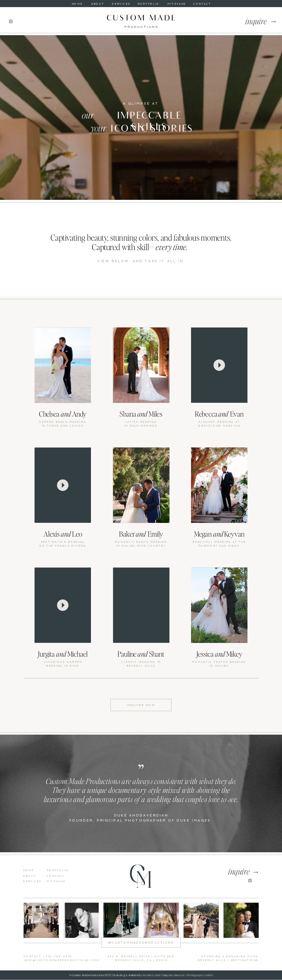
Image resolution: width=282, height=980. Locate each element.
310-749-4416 (59, 956)
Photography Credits (200, 975)
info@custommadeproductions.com (62, 960)
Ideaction (179, 975)
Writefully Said (151, 975)
